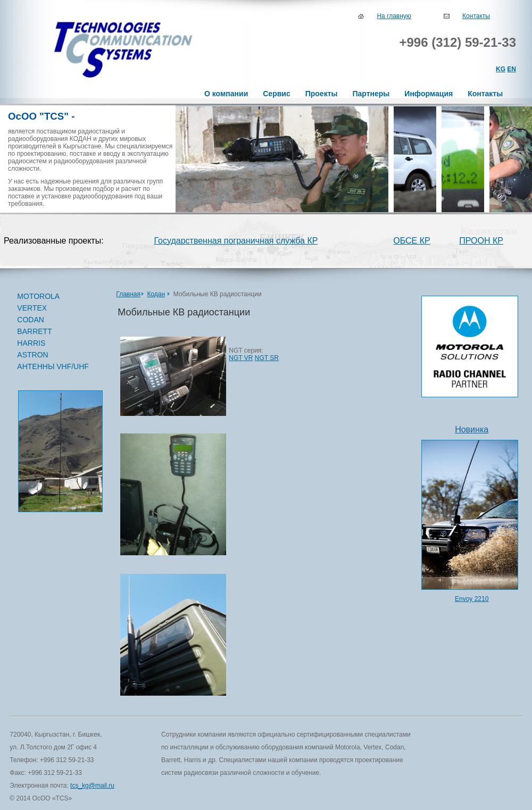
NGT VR (241, 358)
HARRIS (31, 343)
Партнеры (371, 94)
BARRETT (54, 332)
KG (501, 69)
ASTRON (32, 355)
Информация (429, 94)
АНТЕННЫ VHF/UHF (53, 366)
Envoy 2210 (472, 599)
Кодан (156, 294)
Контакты (476, 16)
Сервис (276, 94)
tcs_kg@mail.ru (92, 786)
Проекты (322, 94)
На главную (394, 16)
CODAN (54, 320)
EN (512, 69)
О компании (226, 94)
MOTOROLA (54, 297)
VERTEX (54, 308)
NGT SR (267, 358)
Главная (128, 294)
